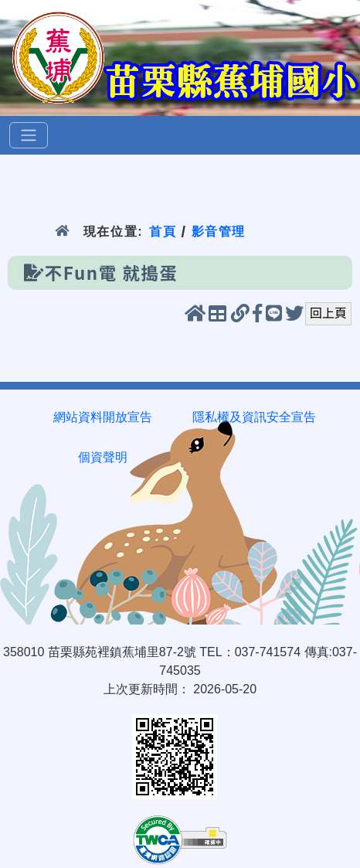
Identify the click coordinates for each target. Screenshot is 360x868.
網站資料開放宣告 (103, 417)
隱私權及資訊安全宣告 (254, 417)
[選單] (29, 135)
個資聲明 (103, 457)
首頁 (163, 231)
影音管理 (219, 231)
